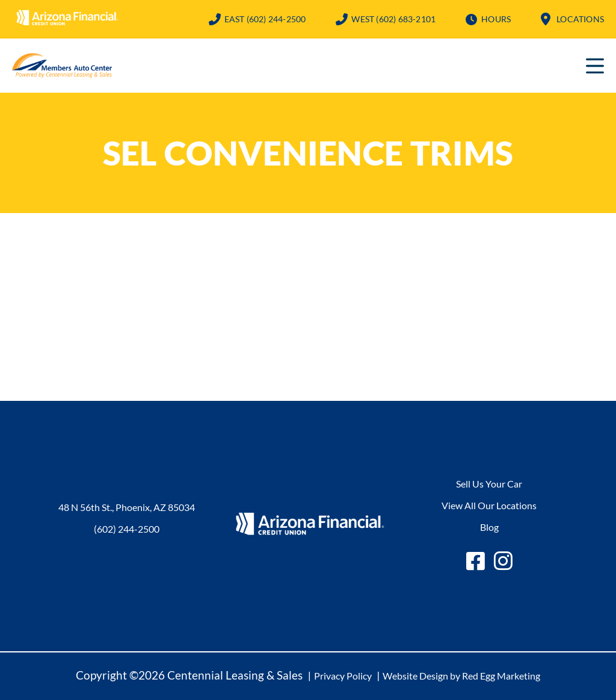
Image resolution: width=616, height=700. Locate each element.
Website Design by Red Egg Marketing (461, 676)
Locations (580, 19)
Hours (496, 19)
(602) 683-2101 (393, 19)
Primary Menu (595, 66)
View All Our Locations (489, 505)
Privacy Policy (343, 676)
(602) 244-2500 (265, 19)
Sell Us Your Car (489, 484)
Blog (489, 527)
